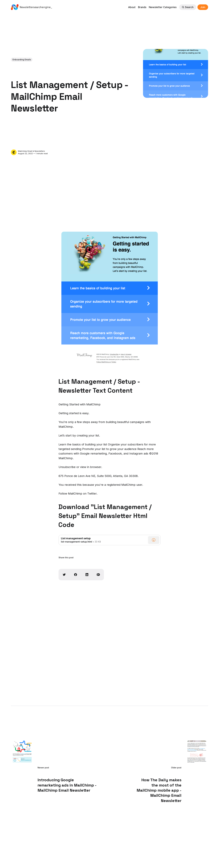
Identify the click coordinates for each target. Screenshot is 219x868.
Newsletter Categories (163, 7)
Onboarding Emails (22, 60)
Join (203, 7)
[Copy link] (98, 575)
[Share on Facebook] (76, 575)
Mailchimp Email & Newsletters (31, 151)
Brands (142, 7)
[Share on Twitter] (64, 575)
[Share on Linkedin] (87, 575)
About (132, 7)
